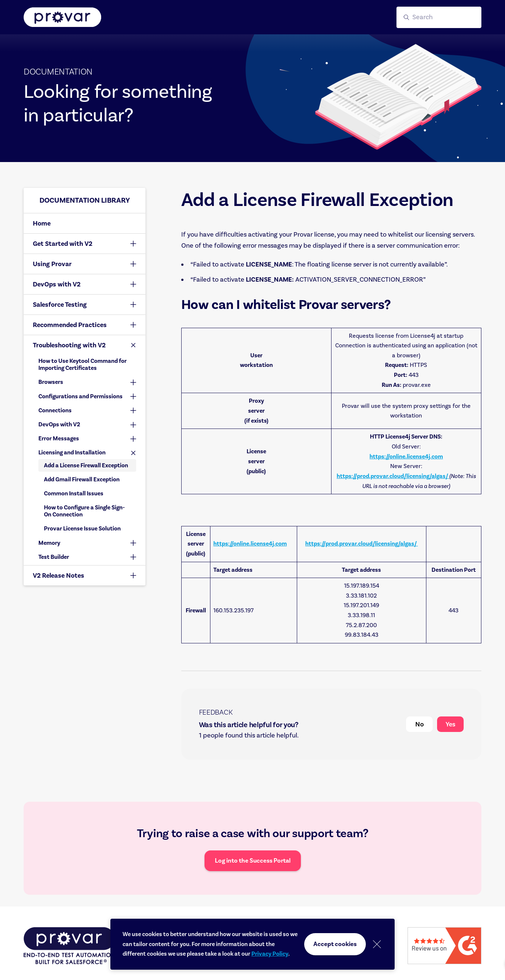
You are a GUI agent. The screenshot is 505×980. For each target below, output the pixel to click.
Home (42, 223)
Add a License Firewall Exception (86, 465)
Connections (55, 410)
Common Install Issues (74, 494)
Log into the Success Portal (253, 861)
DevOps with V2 (57, 284)
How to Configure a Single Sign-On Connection (84, 511)
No (420, 724)
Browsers (51, 382)
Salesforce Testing (60, 305)
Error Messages (59, 439)
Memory (49, 543)
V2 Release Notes (59, 575)
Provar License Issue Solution (82, 529)
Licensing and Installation (72, 453)
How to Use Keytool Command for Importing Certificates (83, 365)
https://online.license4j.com (406, 457)
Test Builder (54, 557)
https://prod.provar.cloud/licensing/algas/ (393, 476)
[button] (439, 17)
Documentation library (85, 200)
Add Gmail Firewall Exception (82, 479)
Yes (451, 724)
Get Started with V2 (63, 244)
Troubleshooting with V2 (69, 345)
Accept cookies (335, 944)
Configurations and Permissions (80, 396)
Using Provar (52, 264)
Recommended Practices (70, 325)
